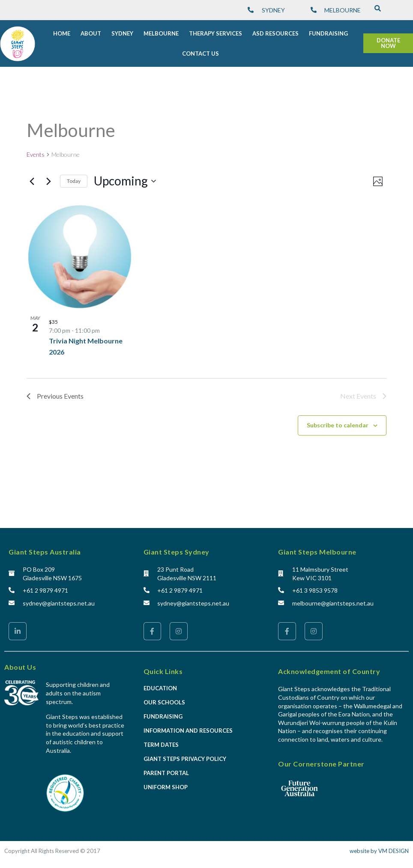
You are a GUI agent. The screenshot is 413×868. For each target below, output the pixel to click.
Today (74, 178)
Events (36, 151)
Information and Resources (188, 728)
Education (160, 685)
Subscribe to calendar (338, 422)
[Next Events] (48, 178)
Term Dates (161, 742)
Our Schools (164, 699)
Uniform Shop (166, 784)
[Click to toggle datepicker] (125, 178)
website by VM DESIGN (379, 848)
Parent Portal (166, 770)
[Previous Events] (32, 178)
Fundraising (163, 713)
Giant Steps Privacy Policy (185, 756)
